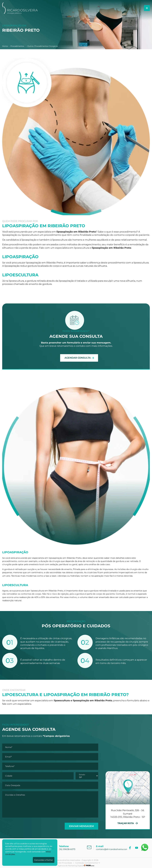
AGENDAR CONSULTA (78, 358)
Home (5, 46)
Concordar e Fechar (44, 860)
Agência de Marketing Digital (70, 866)
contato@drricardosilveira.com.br (113, 849)
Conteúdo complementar (88, 863)
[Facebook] (130, 848)
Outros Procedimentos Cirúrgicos (43, 46)
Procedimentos (18, 46)
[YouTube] (137, 848)
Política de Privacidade (62, 863)
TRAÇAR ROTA (128, 823)
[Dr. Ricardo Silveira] (20, 13)
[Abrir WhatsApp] (145, 847)
